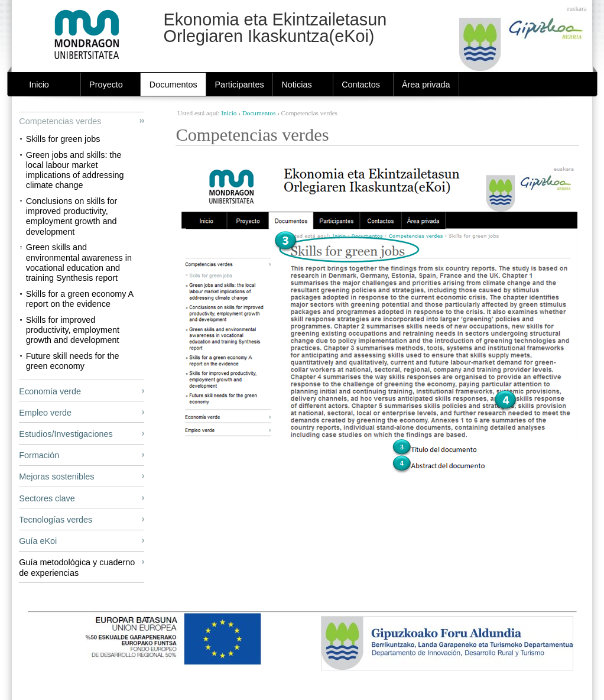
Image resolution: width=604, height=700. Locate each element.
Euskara (577, 8)
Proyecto (106, 85)
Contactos (361, 85)
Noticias (296, 85)
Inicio (39, 85)
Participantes (239, 85)
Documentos (173, 85)
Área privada (426, 85)
